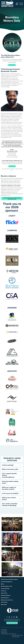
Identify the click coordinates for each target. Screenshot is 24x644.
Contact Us (4, 591)
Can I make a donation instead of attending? (10, 505)
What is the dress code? (10, 469)
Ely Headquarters (5, 598)
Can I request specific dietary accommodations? (9, 475)
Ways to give (4, 605)
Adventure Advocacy (6, 595)
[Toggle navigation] (21, 4)
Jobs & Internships (5, 589)
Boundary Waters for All (6, 586)
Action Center (4, 593)
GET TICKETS (12, 166)
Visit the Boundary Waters (12, 620)
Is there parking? (8, 465)
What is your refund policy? (9, 499)
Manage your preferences (7, 600)
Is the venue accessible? (10, 493)
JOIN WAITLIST (12, 65)
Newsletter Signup (12, 623)
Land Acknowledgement (7, 582)
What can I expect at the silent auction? (9, 488)
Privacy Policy (4, 602)
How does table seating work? (10, 482)
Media (2, 584)
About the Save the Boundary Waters (9, 579)
